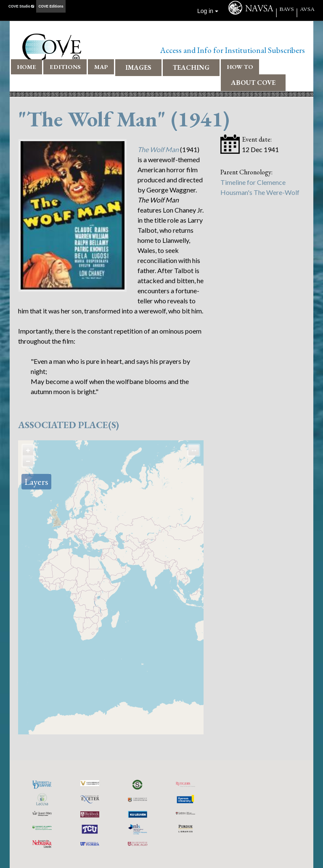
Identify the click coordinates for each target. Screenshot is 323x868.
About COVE (253, 83)
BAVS (287, 9)
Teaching (191, 67)
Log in (208, 11)
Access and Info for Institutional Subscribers (233, 50)
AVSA (307, 9)
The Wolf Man (158, 149)
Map (101, 67)
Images (138, 67)
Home (27, 67)
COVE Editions (51, 6)
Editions (65, 67)
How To (240, 67)
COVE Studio (21, 6)
